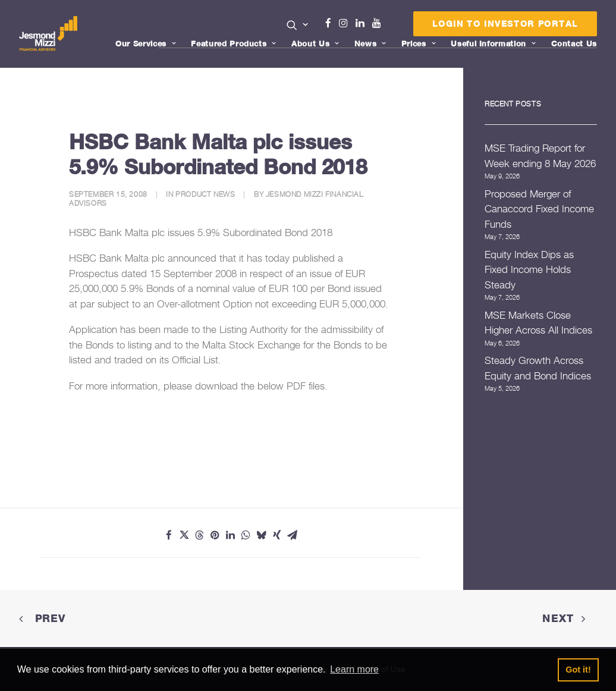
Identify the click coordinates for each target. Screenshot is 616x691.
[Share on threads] (200, 535)
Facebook (333, 23)
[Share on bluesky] (262, 535)
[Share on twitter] (184, 535)
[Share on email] (293, 535)
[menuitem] (298, 26)
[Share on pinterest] (215, 535)
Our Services (146, 43)
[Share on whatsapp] (246, 535)
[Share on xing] (277, 535)
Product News (205, 194)
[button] (298, 25)
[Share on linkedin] (231, 535)
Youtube (379, 23)
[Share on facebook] (169, 535)
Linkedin (363, 23)
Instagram (346, 23)
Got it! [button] (578, 670)
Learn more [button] (354, 669)
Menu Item (392, 26)
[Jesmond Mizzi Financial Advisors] (48, 34)
